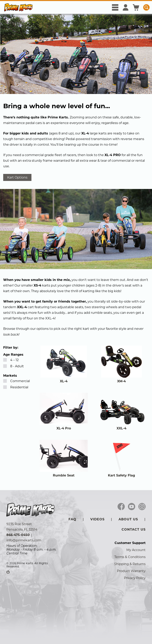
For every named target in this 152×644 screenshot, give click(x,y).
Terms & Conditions (130, 557)
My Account (136, 550)
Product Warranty (131, 571)
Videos (97, 519)
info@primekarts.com (24, 540)
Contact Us (134, 529)
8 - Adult (14, 366)
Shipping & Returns (130, 564)
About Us (128, 519)
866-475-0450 (18, 535)
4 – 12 (11, 360)
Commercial (17, 381)
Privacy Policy (135, 578)
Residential (16, 387)
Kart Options (17, 177)
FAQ (72, 519)
